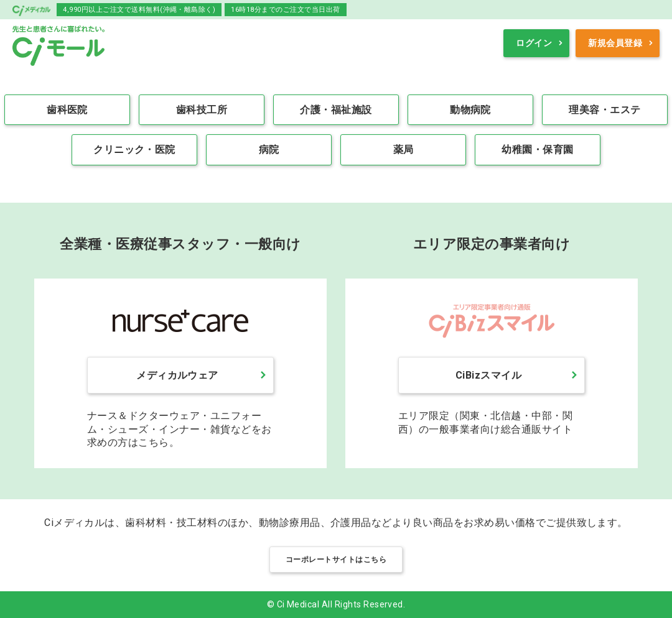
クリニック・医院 (134, 150)
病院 (269, 150)
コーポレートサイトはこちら (336, 560)
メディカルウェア (177, 375)
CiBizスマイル (488, 375)
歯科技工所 (202, 110)
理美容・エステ (604, 110)
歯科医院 (67, 110)
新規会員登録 (615, 43)
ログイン (534, 43)
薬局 (404, 150)
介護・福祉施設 (336, 110)
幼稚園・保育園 (537, 150)
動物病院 (470, 110)
